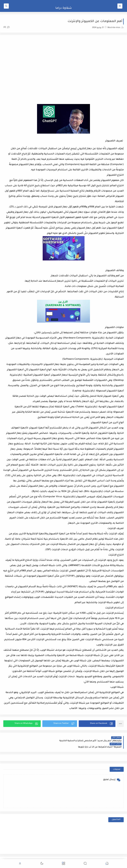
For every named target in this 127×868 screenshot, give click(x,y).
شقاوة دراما (64, 8)
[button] (97, 724)
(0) (6, 27)
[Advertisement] (63, 65)
